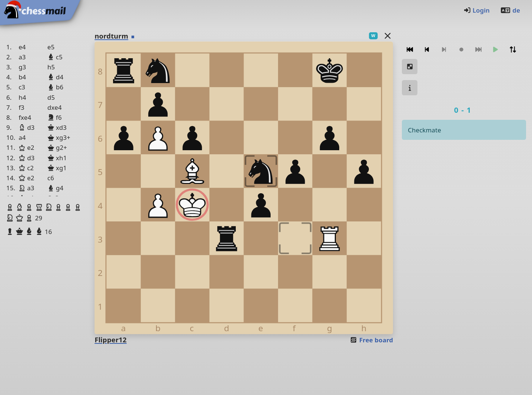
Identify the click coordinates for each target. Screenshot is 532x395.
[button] (11, 207)
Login (477, 10)
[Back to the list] (388, 35)
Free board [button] (371, 340)
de (510, 10)
